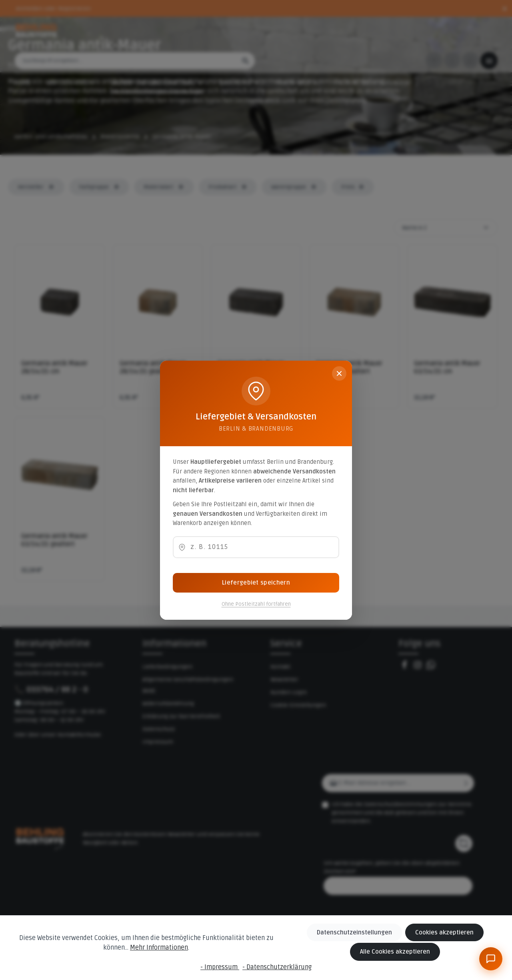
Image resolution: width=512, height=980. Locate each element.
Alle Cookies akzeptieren (398, 952)
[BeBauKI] (491, 959)
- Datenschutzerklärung (277, 967)
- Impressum (220, 967)
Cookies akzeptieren (445, 933)
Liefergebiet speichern (256, 583)
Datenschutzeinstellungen (359, 933)
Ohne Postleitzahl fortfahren (256, 604)
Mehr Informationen (149, 948)
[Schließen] (339, 373)
